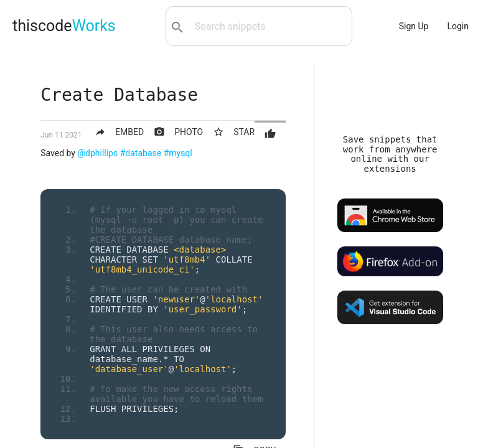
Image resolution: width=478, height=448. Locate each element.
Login (458, 26)
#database (141, 153)
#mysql (178, 153)
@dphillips (97, 153)
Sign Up (414, 26)
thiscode (64, 26)
